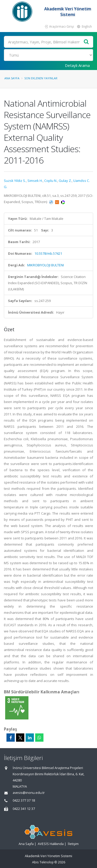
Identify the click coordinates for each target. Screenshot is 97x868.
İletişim (73, 844)
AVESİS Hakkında (51, 844)
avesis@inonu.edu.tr (29, 793)
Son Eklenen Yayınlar (41, 78)
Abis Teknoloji (43, 862)
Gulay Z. (65, 181)
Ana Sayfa (12, 78)
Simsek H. (35, 181)
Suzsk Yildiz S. (15, 181)
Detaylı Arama (77, 65)
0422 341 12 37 (24, 809)
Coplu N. (51, 181)
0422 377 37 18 (24, 800)
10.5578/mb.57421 (48, 253)
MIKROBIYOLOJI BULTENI (46, 265)
